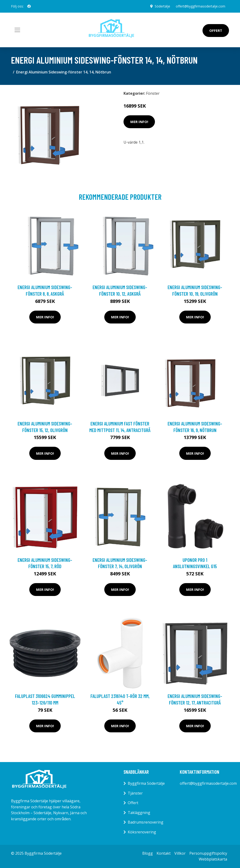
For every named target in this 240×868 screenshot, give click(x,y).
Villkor (180, 853)
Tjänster (135, 793)
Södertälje (162, 6)
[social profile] (29, 6)
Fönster (153, 93)
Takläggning (139, 813)
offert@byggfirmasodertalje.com (201, 6)
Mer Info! (139, 122)
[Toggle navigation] (17, 30)
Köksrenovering (142, 832)
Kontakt (164, 853)
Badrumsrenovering (146, 822)
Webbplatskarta (213, 859)
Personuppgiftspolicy (208, 853)
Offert (216, 30)
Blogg (148, 853)
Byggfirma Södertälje (146, 783)
